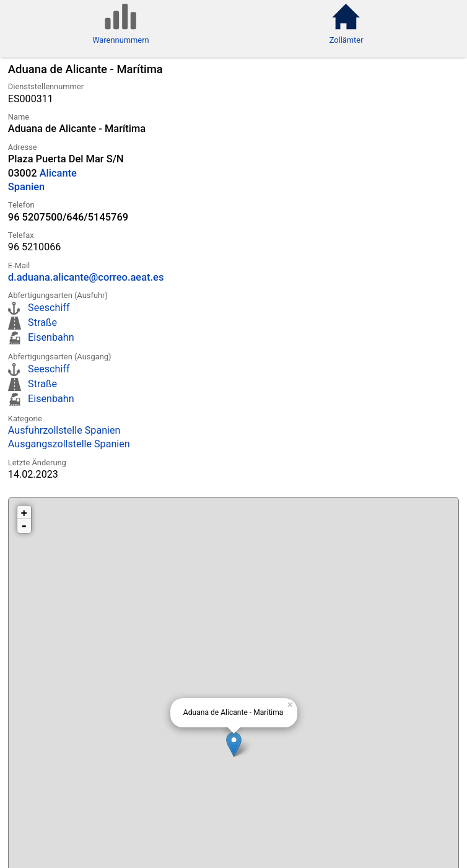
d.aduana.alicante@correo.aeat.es (86, 277)
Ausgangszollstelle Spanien (69, 444)
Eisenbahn (51, 337)
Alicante (58, 173)
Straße (42, 322)
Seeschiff (49, 308)
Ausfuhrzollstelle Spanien (64, 430)
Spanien (26, 187)
